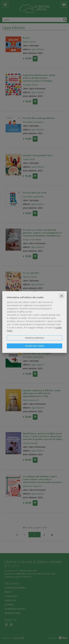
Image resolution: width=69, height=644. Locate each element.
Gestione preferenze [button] (35, 338)
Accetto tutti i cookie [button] (35, 346)
